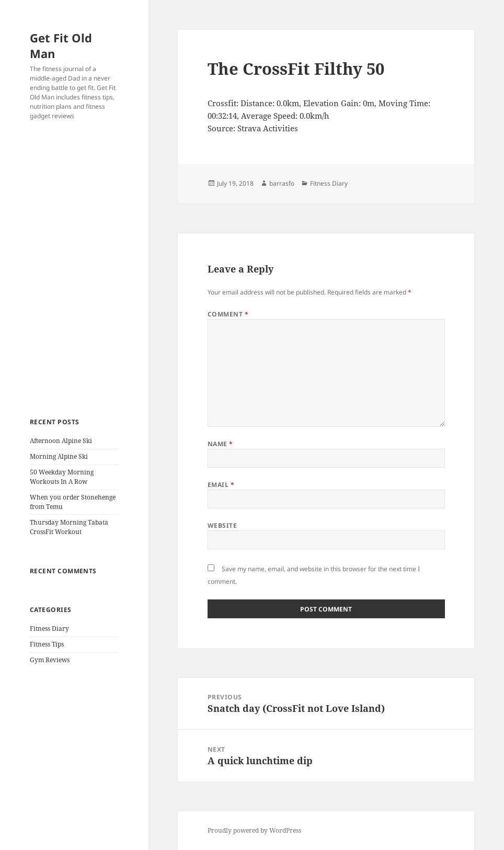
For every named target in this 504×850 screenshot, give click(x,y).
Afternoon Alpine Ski (61, 441)
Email (221, 485)
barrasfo (282, 183)
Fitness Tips (47, 644)
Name (220, 444)
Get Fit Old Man (61, 46)
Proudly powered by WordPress (254, 830)
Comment (228, 314)
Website (222, 525)
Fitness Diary (49, 628)
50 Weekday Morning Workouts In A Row (62, 477)
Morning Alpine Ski (59, 456)
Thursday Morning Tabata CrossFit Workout (69, 527)
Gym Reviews (50, 660)
